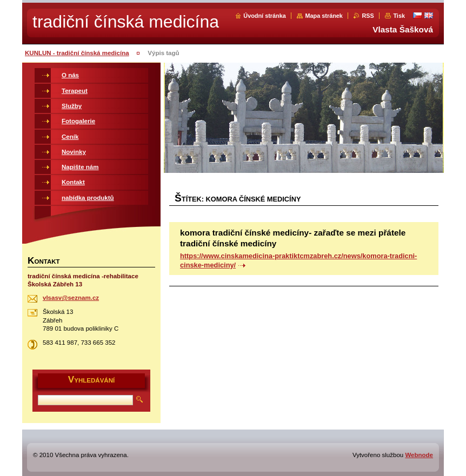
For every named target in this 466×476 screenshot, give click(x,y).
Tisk (399, 16)
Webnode (419, 455)
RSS (368, 16)
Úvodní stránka (265, 16)
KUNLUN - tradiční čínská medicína (77, 53)
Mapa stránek (324, 16)
